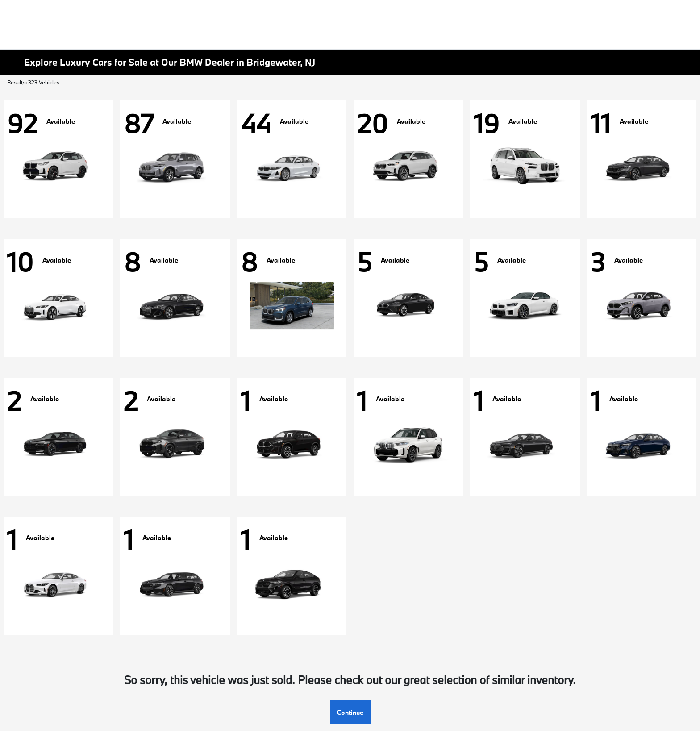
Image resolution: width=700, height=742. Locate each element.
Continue (350, 712)
